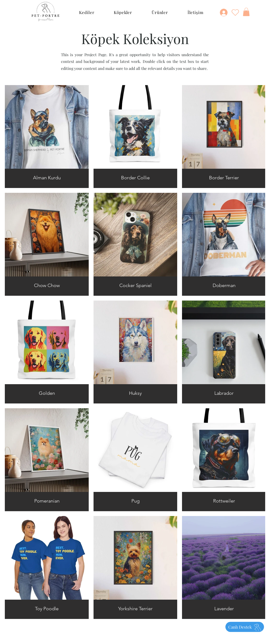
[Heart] (235, 12)
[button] (87, 12)
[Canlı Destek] (245, 627)
